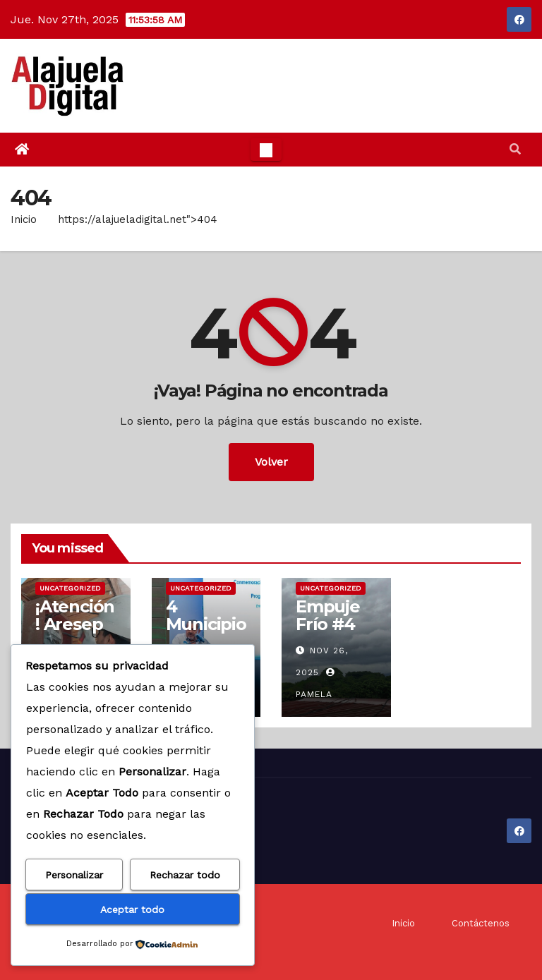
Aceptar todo (132, 909)
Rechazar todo (185, 875)
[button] (515, 149)
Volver (271, 462)
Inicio (24, 219)
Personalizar (74, 875)
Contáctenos (481, 923)
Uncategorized (70, 588)
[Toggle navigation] (266, 150)
